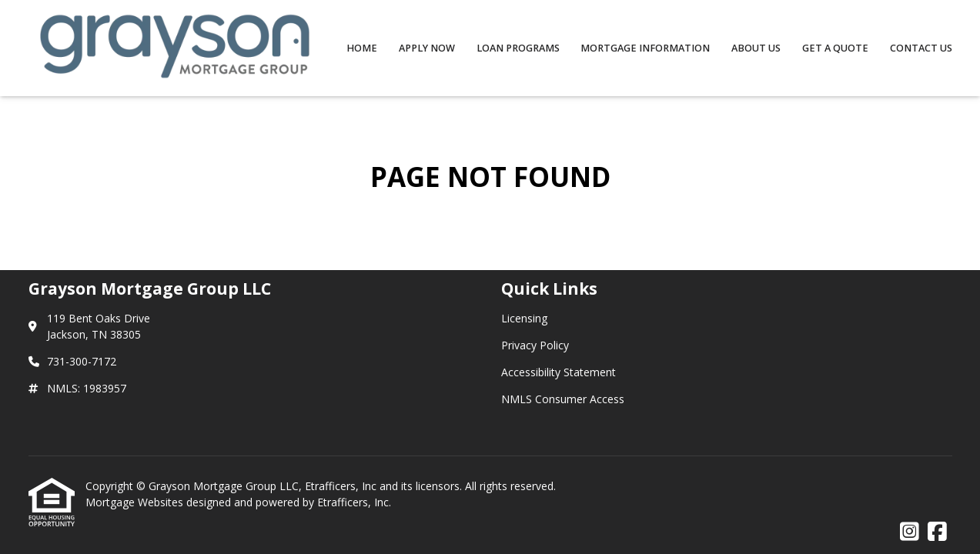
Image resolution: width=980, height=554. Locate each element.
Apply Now (427, 48)
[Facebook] (937, 532)
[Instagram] (910, 532)
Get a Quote (835, 48)
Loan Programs (518, 48)
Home (362, 48)
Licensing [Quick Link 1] (524, 318)
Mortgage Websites (136, 502)
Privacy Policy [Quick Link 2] (535, 345)
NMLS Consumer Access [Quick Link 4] (563, 399)
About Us (756, 48)
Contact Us (921, 48)
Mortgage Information (645, 48)
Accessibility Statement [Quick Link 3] (559, 372)
